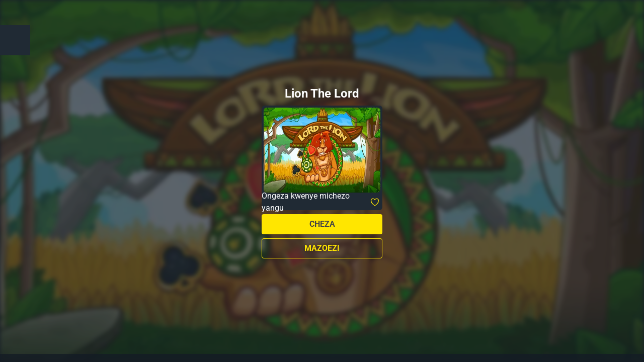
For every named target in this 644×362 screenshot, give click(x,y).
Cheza (322, 224)
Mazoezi (322, 248)
